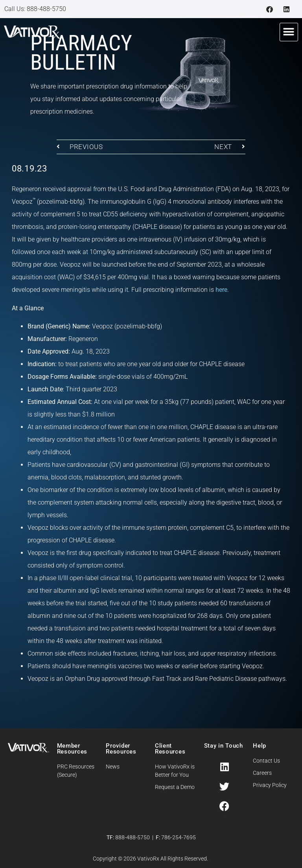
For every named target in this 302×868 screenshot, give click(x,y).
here (221, 290)
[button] (289, 32)
